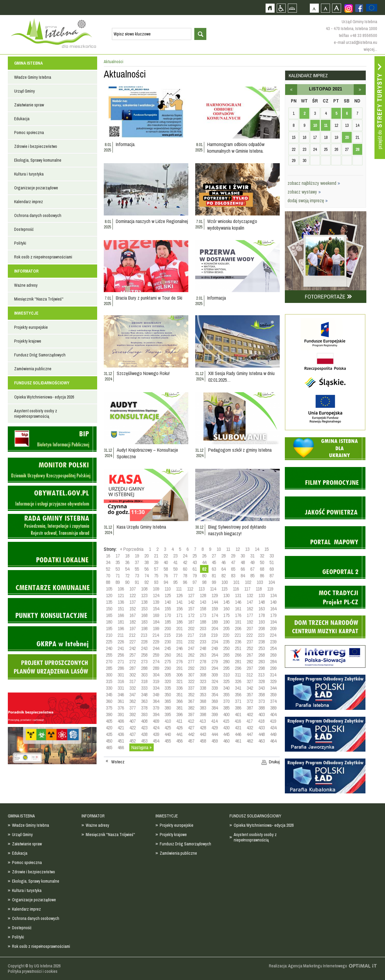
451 (121, 741)
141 (179, 602)
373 (262, 701)
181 (121, 622)
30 (243, 556)
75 (156, 575)
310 (226, 675)
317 (132, 681)
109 (156, 589)
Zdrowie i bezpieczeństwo (36, 146)
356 (238, 695)
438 (144, 734)
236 (238, 642)
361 (121, 701)
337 (191, 688)
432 (250, 728)
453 (144, 741)
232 (191, 642)
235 (226, 642)
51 (272, 562)
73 (137, 575)
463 (262, 741)
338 (203, 688)
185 (168, 622)
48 (243, 562)
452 (132, 741)
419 (273, 721)
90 (127, 582)
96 (185, 582)
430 (226, 728)
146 (238, 602)
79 (195, 575)
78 (185, 575)
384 (215, 708)
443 (203, 734)
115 (224, 589)
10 (219, 549)
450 (109, 741)
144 (215, 602)
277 (191, 661)
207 (250, 628)
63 (214, 569)
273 (144, 661)
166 (121, 615)
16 (108, 556)
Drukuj (274, 762)
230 (168, 642)
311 (238, 675)
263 (203, 655)
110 (168, 589)
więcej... (370, 49)
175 (226, 615)
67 (252, 569)
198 (144, 628)
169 (156, 615)
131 (238, 595)
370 (226, 701)
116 (236, 589)
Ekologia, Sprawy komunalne (38, 160)
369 (215, 701)
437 (132, 734)
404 (273, 714)
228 (144, 642)
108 (144, 589)
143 (203, 602)
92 (146, 582)
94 (166, 582)
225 (109, 642)
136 (121, 602)
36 (127, 562)
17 (118, 556)
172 (191, 615)
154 (156, 609)
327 (250, 681)
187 (191, 622)
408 (144, 721)
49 (252, 562)
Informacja (217, 298)
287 (132, 668)
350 (168, 695)
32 (262, 556)
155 (168, 609)
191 (238, 622)
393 (144, 714)
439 (156, 734)
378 (144, 708)
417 (249, 721)
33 (272, 556)
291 (179, 668)
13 (247, 549)
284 (273, 661)
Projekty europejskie (31, 327)
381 (179, 708)
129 (215, 595)
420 (109, 728)
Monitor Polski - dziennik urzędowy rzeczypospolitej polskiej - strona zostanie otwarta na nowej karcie (52, 470)
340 (226, 688)
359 (273, 695)
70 (108, 575)
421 (121, 728)
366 (179, 701)
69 (272, 569)
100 (225, 582)
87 (272, 575)
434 (273, 728)
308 (203, 675)
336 (179, 688)
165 (109, 615)
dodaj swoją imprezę (308, 200)
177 (250, 615)
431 (238, 728)
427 (191, 728)
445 (226, 734)
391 (121, 714)
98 (204, 582)
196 (121, 628)
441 (179, 734)
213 (144, 635)
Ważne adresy (26, 285)
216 (179, 635)
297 (250, 668)
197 (132, 628)
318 (144, 681)
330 (109, 688)
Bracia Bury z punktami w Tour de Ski (149, 298)
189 (215, 622)
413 (203, 721)
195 (109, 628)
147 (250, 602)
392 (132, 714)
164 (273, 609)
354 (215, 695)
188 (203, 622)
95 (175, 582)
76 (166, 575)
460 (226, 741)
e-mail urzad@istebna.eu (356, 42)
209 (273, 628)
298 (262, 668)
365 (168, 701)
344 (273, 688)
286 (121, 668)
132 (250, 595)
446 (238, 734)
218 (203, 635)
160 (226, 609)
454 (156, 741)
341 (238, 688)
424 (156, 728)
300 (109, 675)
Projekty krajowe (28, 341)
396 (179, 714)
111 (179, 589)
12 (238, 549)
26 (204, 556)
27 (214, 556)
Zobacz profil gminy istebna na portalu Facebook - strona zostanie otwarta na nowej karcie (359, 8)
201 (179, 628)
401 (238, 714)
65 (233, 569)
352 (191, 695)
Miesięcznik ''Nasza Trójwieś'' (39, 299)
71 (118, 575)
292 (191, 668)
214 (156, 635)
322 (191, 681)
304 (156, 675)
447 (250, 734)
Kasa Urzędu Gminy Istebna (141, 527)
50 (262, 562)
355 (226, 695)
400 (226, 714)
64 (223, 569)
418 (261, 721)
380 (168, 708)
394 (156, 714)
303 (144, 675)
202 (191, 628)
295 (226, 668)
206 (238, 628)
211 (121, 635)
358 (262, 695)
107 (132, 589)
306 (179, 675)
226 (121, 642)
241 (121, 648)
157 (191, 609)
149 (273, 602)
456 (179, 741)
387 (250, 708)
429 (215, 728)
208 (262, 628)
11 (228, 549)
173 (203, 615)
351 (179, 695)
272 (132, 661)
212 (132, 635)
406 (121, 721)
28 (223, 556)
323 (203, 681)
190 (226, 622)
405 (109, 721)
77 (175, 575)
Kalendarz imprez (29, 202)
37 (137, 562)
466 (121, 747)
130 (226, 595)
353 (203, 695)
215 (167, 635)
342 (250, 688)
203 (203, 628)
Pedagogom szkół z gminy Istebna (240, 450)
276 (179, 661)
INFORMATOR (26, 271)
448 (262, 734)
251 (238, 648)
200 (168, 628)
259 (156, 655)
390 (109, 714)
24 (185, 556)
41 (175, 562)
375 (109, 708)
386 (238, 708)
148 (262, 602)
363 (144, 701)
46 (223, 562)
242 (132, 648)
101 (236, 582)
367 (191, 701)
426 (179, 728)
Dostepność (24, 229)
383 (203, 708)
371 (238, 701)
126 (179, 595)
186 (179, 622)
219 (214, 635)
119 (270, 589)
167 (132, 615)
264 (215, 655)
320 (168, 681)
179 (273, 615)
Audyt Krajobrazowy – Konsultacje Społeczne (147, 453)
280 (226, 661)
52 (108, 569)
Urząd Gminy (25, 91)
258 (144, 655)
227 (132, 642)
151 (121, 609)
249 (215, 648)
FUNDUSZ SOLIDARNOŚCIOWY (42, 383)
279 (215, 661)
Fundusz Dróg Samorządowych (40, 355)
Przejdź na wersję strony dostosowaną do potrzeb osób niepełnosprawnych (281, 8)
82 (223, 575)
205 (226, 628)
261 (179, 655)
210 (109, 635)
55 (137, 569)
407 (132, 721)
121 (121, 595)
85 (252, 575)
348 (144, 695)
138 (144, 602)
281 (238, 661)
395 (168, 714)
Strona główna (270, 8)
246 (179, 648)
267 (250, 655)
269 (273, 655)
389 (273, 708)
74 (146, 575)
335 (168, 688)
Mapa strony (292, 8)
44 (204, 562)
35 (118, 562)
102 (248, 582)
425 (168, 728)
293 (203, 668)
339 (215, 688)
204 (215, 628)
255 (109, 655)
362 (132, 701)
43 (195, 562)
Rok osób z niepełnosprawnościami (43, 257)
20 (146, 556)
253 (262, 648)
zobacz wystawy (304, 192)
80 (204, 575)
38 (146, 562)
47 (233, 562)
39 (156, 562)
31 (252, 556)
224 (273, 635)
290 (168, 668)
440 (168, 734)
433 (262, 728)
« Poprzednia (132, 549)
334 (156, 688)
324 (215, 681)
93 (156, 582)
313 (261, 675)
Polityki (20, 243)
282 (250, 661)
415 (226, 721)
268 (262, 655)
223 (261, 635)
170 (168, 615)
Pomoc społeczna (29, 133)
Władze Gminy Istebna (33, 77)
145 (226, 602)
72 (127, 575)
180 (109, 622)
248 (203, 648)
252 (250, 648)
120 (109, 595)
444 (215, 734)
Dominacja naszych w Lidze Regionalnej (152, 221)
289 (156, 668)
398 (203, 714)
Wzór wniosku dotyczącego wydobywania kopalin (232, 224)
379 (156, 708)
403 (262, 714)
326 (238, 681)
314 (273, 675)
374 (273, 701)
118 (259, 589)
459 (215, 741)
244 (156, 648)
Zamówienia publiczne (33, 369)
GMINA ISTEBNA (28, 63)
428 (203, 728)
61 (195, 569)
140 (168, 602)
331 (121, 688)
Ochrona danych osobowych (38, 215)
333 (144, 688)
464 (273, 741)
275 (168, 661)
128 (203, 595)
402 (250, 714)
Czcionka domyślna (314, 8)
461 (238, 741)
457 (191, 741)
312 (249, 675)
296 (238, 668)
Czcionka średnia (325, 8)
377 (132, 708)
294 (215, 668)
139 (156, 602)
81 (214, 575)
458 (203, 741)
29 (233, 556)
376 (121, 708)
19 (137, 556)
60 (185, 569)
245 (168, 648)
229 (156, 642)
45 (214, 562)
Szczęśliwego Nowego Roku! (143, 373)
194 (273, 622)
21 (156, 556)
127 (191, 595)
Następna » (142, 747)
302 (132, 675)
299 (273, 668)
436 (121, 734)
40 (166, 562)
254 (273, 648)
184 (156, 622)
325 (226, 681)
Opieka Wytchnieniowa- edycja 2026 (44, 397)
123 (144, 595)
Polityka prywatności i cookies (33, 971)
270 (109, 661)
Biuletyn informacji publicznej (52, 439)
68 (262, 569)
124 (156, 595)
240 (109, 648)
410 (168, 721)
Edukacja (22, 119)
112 (190, 589)
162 (250, 609)
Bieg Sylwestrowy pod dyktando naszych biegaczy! (237, 530)
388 (262, 708)
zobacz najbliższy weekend (314, 183)
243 (144, 648)
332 (132, 688)
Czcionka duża (336, 8)
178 (262, 615)
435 (109, 734)
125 (168, 595)
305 (168, 675)
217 (191, 635)
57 (156, 569)
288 (144, 668)
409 (156, 721)
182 (132, 622)
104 (271, 582)
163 (262, 609)
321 (179, 681)
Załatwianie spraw (29, 105)
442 (191, 734)
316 (121, 681)
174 (215, 615)
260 (168, 655)
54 (127, 569)
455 (168, 741)
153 (144, 609)
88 (108, 582)
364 (156, 701)
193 (262, 622)
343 (262, 688)
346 (121, 695)
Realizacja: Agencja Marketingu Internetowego (308, 966)
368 (203, 701)
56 (146, 569)
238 (262, 642)
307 (191, 675)
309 (215, 675)
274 (156, 661)
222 (249, 635)
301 (121, 675)
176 (238, 615)
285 (109, 668)
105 (109, 589)
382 (191, 708)
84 (243, 575)
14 (257, 549)
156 (179, 609)
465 (109, 747)
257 (132, 655)
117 (247, 589)
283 (262, 661)
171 (179, 615)
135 (109, 602)
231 (179, 642)
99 (214, 582)
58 (166, 569)
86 (262, 575)
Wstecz (118, 762)
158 (203, 609)
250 (226, 648)
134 (273, 595)
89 (118, 582)
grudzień (360, 90)
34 (108, 562)
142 (191, 602)
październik (291, 90)
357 (250, 695)
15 (266, 549)
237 (250, 642)
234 (215, 642)
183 (144, 622)
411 (179, 721)
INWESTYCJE (26, 313)
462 (250, 741)
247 (191, 648)
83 (233, 575)
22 (166, 556)
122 (132, 595)
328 (262, 681)
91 (137, 582)
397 (191, 714)
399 (215, 714)
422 (132, 728)
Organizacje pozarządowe (36, 188)
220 (226, 635)
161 (238, 609)
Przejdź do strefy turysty (380, 108)
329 (273, 681)
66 (243, 569)
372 (250, 701)
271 (121, 661)
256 (121, 655)
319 (156, 681)
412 (191, 721)
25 (195, 556)
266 (238, 655)
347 (132, 695)
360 (109, 701)
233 (203, 642)
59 (175, 569)
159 (215, 609)
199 (156, 628)
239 (273, 642)
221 (238, 635)
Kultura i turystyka (29, 174)
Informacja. (126, 144)
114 (213, 589)
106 (121, 589)
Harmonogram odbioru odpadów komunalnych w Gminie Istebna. (236, 148)
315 (109, 681)
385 (226, 708)
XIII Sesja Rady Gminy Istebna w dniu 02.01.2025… (241, 377)
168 (144, 615)
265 (226, 655)
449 (273, 734)
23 (175, 556)
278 (203, 661)
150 (109, 609)
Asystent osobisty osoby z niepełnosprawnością (36, 414)
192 (250, 622)
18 (127, 556)
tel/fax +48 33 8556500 (358, 35)
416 (238, 721)
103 (260, 582)
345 (109, 695)
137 (132, 602)
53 (118, 569)
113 (202, 589)
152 (132, 609)
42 (185, 562)
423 (144, 728)
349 (156, 695)
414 (214, 721)
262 (191, 655)
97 (195, 582)
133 (262, 595)
